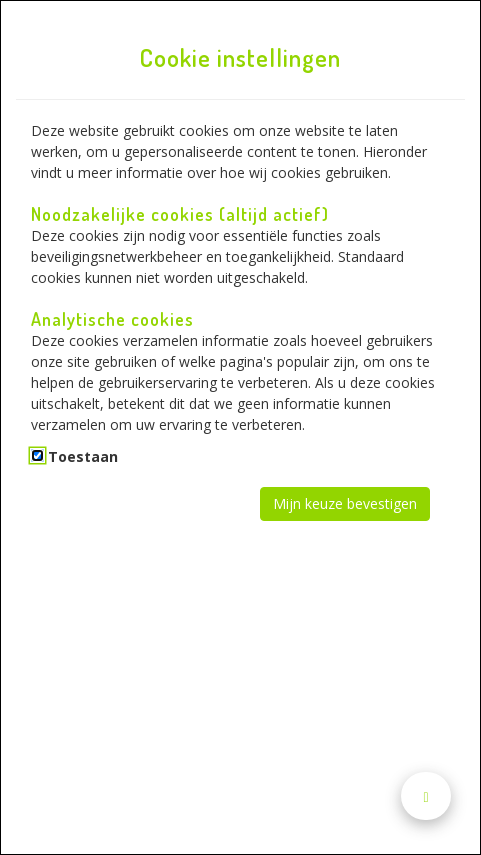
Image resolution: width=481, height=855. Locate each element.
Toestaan (83, 456)
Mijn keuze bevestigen (345, 503)
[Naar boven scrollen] (426, 796)
